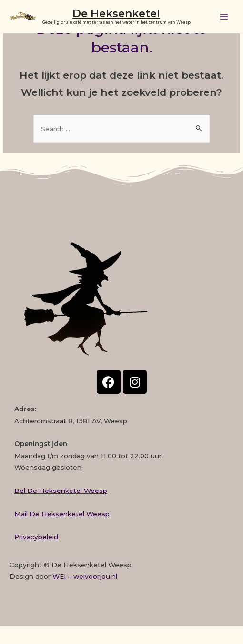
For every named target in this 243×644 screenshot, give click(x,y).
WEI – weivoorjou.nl (85, 576)
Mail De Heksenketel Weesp (62, 514)
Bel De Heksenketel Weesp (61, 491)
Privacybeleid (36, 537)
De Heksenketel (116, 13)
